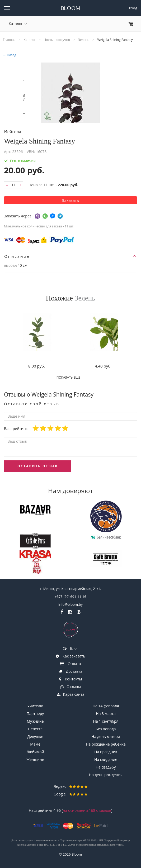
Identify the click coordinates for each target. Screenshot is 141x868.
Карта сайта (71, 694)
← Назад (10, 55)
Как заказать (70, 656)
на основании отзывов (87, 810)
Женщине (35, 759)
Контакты (70, 679)
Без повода (106, 729)
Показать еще (71, 377)
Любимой (35, 752)
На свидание (106, 759)
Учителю (35, 706)
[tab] (70, 256)
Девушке (35, 736)
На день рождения (106, 775)
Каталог (18, 24)
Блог (71, 648)
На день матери (106, 736)
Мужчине (35, 721)
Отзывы (70, 687)
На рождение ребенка (106, 744)
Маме (35, 744)
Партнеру (35, 714)
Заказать (71, 200)
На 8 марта (106, 714)
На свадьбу (106, 767)
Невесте (35, 729)
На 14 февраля (106, 706)
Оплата (70, 664)
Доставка (70, 671)
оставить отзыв (38, 466)
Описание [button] (70, 256)
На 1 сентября (106, 721)
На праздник (106, 752)
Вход (133, 8)
